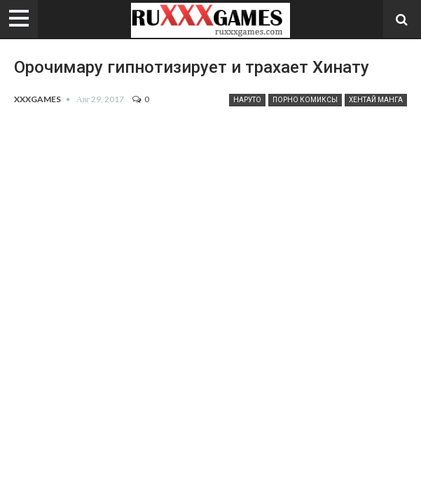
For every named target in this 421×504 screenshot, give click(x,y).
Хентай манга (376, 100)
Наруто (247, 100)
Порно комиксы (305, 100)
